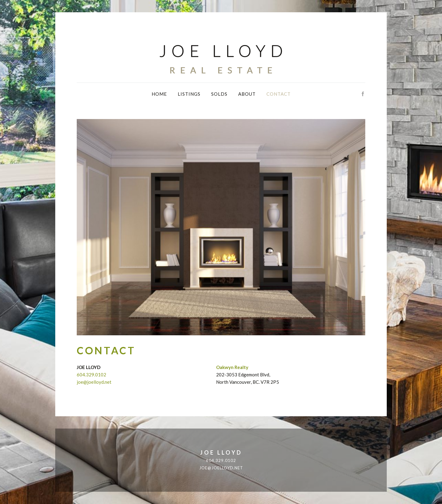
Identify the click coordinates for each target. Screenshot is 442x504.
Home (159, 94)
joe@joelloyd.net (94, 382)
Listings (189, 94)
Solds (219, 94)
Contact (279, 94)
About (247, 94)
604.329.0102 (91, 375)
